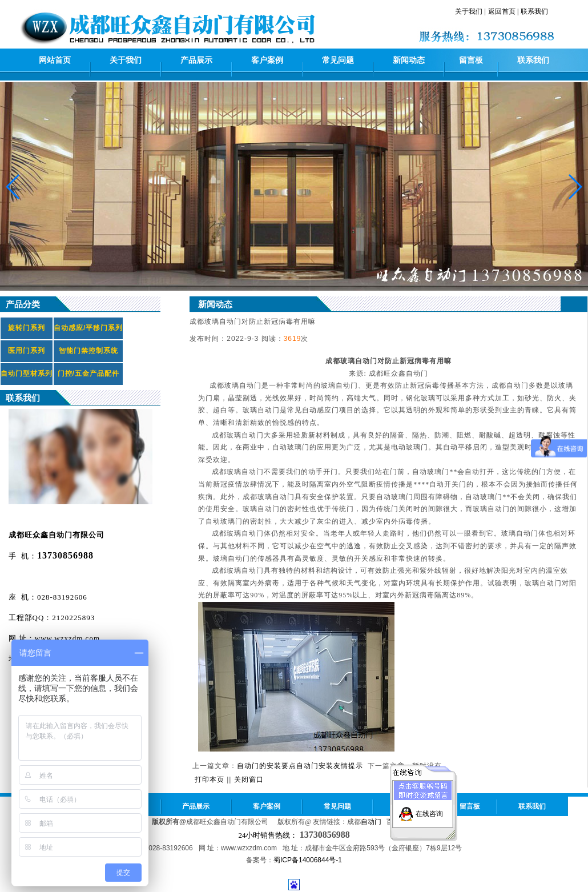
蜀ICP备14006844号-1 (308, 860)
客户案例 (267, 60)
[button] (575, 187)
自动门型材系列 (27, 373)
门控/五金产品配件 (88, 373)
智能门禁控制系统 (88, 351)
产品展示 (196, 60)
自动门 (371, 822)
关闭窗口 (249, 780)
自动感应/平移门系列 (88, 328)
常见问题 (338, 60)
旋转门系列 (27, 328)
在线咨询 (429, 809)
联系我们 (534, 11)
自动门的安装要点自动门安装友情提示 (300, 766)
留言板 (471, 60)
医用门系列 (27, 351)
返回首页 (502, 11)
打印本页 (210, 780)
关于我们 (469, 11)
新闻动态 (409, 60)
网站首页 (55, 60)
